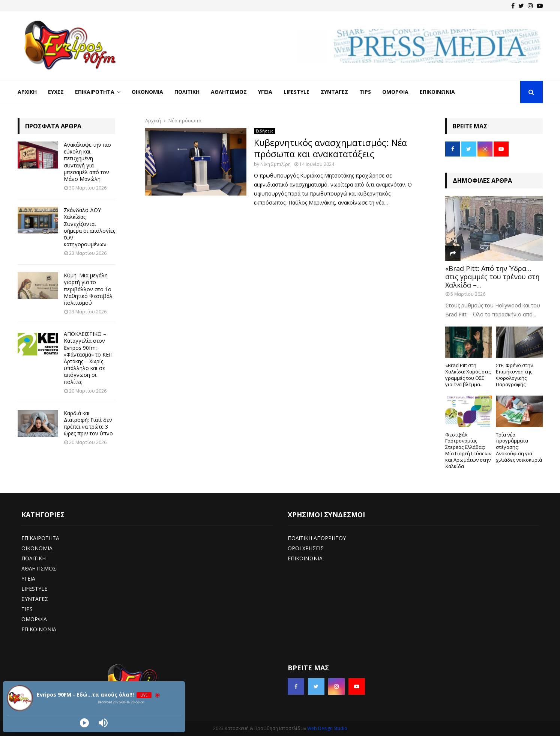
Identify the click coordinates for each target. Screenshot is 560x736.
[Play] (84, 723)
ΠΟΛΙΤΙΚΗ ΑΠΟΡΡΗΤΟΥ (317, 538)
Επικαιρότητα (95, 92)
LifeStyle (297, 92)
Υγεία (265, 92)
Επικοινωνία (437, 92)
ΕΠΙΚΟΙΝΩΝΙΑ (39, 629)
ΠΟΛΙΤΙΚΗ (34, 558)
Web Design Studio (327, 728)
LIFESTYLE (34, 589)
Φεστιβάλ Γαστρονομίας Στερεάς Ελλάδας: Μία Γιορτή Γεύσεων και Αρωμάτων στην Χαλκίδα (468, 450)
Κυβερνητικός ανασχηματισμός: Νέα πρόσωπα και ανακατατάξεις (330, 148)
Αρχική (27, 92)
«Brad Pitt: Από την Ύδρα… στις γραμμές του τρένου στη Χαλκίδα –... (492, 276)
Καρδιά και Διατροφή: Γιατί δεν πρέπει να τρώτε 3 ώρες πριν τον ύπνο (88, 423)
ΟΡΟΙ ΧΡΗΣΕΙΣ (306, 548)
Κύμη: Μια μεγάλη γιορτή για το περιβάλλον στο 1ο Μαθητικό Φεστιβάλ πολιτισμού (88, 289)
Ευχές (56, 92)
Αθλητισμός (229, 92)
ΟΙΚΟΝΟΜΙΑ (37, 548)
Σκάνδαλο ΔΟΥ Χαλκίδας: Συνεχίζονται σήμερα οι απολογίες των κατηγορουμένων (89, 227)
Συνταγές (334, 92)
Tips (365, 92)
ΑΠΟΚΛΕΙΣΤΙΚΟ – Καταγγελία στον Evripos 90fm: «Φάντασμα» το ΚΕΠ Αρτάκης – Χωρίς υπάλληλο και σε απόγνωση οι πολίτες (88, 358)
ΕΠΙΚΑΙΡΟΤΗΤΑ (40, 538)
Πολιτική (187, 92)
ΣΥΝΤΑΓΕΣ (35, 599)
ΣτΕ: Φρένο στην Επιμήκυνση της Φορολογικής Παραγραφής (514, 375)
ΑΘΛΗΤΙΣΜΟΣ (39, 568)
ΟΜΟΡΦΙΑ (34, 619)
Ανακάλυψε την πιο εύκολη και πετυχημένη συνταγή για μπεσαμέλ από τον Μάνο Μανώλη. (87, 162)
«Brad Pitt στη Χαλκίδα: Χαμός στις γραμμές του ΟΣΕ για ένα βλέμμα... (468, 375)
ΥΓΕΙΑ (28, 579)
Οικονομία (147, 92)
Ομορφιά (395, 92)
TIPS (27, 609)
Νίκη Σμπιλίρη (275, 164)
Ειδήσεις (265, 131)
